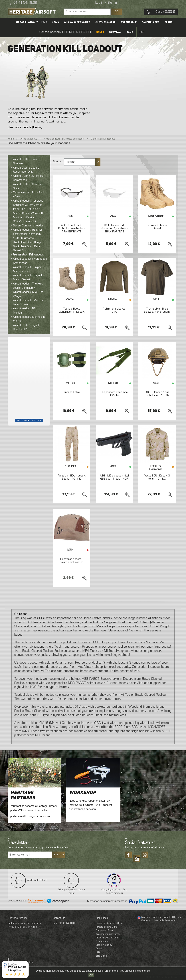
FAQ (98, 952)
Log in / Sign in (106, 3)
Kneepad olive (72, 392)
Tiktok (137, 857)
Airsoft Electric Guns (107, 927)
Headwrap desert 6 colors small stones (72, 561)
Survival (115, 32)
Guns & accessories (77, 22)
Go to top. (21, 614)
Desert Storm (21, 251)
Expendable (129, 22)
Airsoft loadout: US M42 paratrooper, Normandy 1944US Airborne (27, 234)
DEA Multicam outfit (25, 222)
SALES (100, 32)
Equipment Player (105, 931)
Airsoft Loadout (27, 22)
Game (130, 32)
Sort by (57, 162)
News (55, 22)
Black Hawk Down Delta (27, 247)
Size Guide (101, 956)
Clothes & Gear (106, 22)
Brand (169, 22)
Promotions (102, 941)
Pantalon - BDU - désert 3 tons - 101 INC (72, 477)
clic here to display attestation (165, 921)
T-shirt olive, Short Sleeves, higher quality (157, 310)
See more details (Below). (25, 128)
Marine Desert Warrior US (29, 213)
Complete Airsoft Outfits (109, 923)
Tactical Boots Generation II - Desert (72, 310)
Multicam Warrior (24, 218)
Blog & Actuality (104, 945)
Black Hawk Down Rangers (29, 242)
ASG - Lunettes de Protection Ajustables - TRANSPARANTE (72, 229)
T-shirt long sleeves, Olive (114, 310)
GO (116, 12)
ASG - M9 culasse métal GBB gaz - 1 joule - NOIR (114, 477)
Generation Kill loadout (28, 255)
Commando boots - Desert (157, 227)
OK (91, 975)
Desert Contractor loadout (29, 226)
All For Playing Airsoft (107, 938)
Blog (142, 32)
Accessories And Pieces (108, 934)
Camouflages (150, 22)
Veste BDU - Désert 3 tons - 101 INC (157, 477)
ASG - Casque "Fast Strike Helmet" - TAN (157, 394)
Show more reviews (29, 420)
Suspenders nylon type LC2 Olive (114, 394)
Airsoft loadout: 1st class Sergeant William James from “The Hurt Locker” (28, 205)
